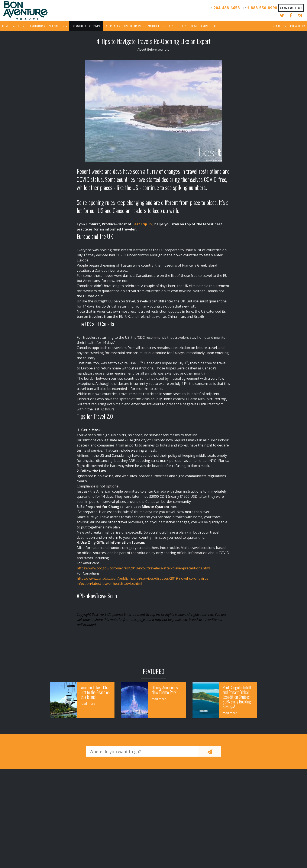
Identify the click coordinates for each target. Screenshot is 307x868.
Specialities (57, 26)
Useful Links (133, 26)
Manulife (154, 26)
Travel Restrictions (204, 26)
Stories (169, 26)
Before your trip (158, 49)
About (17, 26)
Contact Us (291, 8)
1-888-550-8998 (262, 8)
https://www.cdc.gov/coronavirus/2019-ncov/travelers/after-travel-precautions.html (143, 568)
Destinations (37, 26)
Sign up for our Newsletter (289, 26)
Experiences (112, 26)
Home (6, 26)
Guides (182, 26)
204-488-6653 (227, 8)
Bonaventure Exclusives (86, 26)
